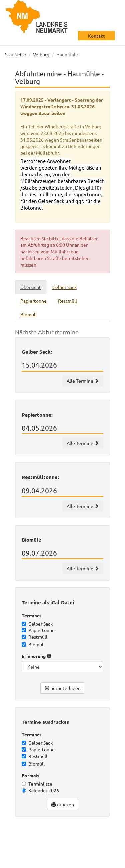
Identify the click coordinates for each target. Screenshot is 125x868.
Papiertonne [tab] (33, 301)
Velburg (41, 54)
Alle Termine (83, 381)
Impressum (57, 861)
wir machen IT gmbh (29, 848)
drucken (63, 804)
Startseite (15, 54)
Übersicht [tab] (31, 287)
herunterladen (63, 688)
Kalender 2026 (40, 790)
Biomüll (33, 644)
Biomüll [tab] (28, 314)
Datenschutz (25, 861)
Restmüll (34, 637)
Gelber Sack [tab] (64, 287)
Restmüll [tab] (67, 301)
